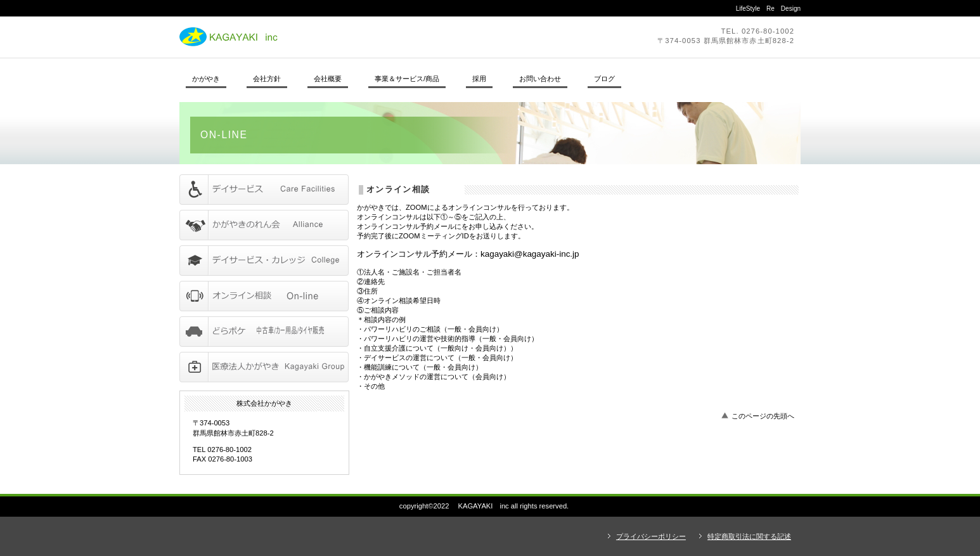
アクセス (264, 367)
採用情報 (264, 261)
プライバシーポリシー (651, 536)
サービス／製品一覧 (264, 190)
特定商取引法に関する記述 (749, 536)
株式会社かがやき (354, 37)
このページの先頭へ (763, 416)
